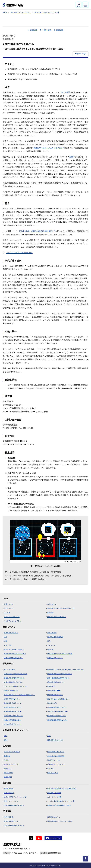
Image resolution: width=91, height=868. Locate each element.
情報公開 (50, 650)
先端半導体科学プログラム (13, 682)
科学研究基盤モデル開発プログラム (60, 674)
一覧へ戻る (47, 30)
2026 (6, 736)
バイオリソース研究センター (57, 712)
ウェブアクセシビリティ (12, 621)
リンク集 (7, 613)
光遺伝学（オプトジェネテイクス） (49, 148)
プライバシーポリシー (12, 617)
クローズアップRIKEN (12, 752)
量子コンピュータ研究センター (58, 699)
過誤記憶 (65, 92)
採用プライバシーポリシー (57, 617)
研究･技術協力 (9, 793)
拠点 (49, 641)
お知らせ (7, 756)
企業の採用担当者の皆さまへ (14, 805)
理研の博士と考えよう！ (56, 752)
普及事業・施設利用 (54, 793)
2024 (6, 740)
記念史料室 (8, 777)
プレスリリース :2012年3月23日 (19, 253)
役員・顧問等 (52, 633)
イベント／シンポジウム (56, 756)
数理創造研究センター (55, 695)
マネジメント (52, 645)
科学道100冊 (8, 773)
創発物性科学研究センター (57, 716)
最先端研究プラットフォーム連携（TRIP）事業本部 (65, 670)
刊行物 (6, 760)
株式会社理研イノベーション (15, 797)
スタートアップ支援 (54, 797)
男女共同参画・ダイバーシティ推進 (60, 654)
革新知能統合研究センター (13, 703)
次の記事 (60, 30)
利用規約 (50, 613)
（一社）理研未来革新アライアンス (61, 801)
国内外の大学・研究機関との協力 (59, 805)
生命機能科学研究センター (57, 707)
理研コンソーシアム (11, 801)
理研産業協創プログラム (56, 682)
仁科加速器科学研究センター (57, 720)
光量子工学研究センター (12, 720)
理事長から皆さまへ (11, 633)
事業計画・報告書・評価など (14, 650)
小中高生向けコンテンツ (56, 764)
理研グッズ (8, 769)
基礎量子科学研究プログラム (14, 678)
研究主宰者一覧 (9, 670)
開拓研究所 (51, 686)
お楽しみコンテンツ (11, 764)
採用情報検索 (9, 817)
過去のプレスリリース (55, 740)
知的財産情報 (9, 789)
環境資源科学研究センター (13, 716)
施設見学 (50, 769)
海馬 (72, 157)
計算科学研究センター (12, 699)
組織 (5, 641)
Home (5, 12)
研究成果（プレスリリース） (21, 12)
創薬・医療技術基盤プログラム (58, 678)
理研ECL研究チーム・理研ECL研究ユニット (19, 695)
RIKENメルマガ (55, 838)
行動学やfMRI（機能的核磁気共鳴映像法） (37, 231)
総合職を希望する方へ (12, 821)
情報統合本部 (52, 703)
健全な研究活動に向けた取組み (15, 654)
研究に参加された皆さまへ (13, 658)
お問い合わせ (52, 604)
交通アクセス (9, 604)
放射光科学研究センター (12, 724)
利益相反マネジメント (55, 658)
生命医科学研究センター (12, 707)
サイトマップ (9, 608)
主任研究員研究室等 (11, 691)
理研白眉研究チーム (54, 691)
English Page (81, 54)
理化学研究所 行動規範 (55, 637)
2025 (49, 736)
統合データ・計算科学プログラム (16, 674)
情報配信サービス (54, 760)
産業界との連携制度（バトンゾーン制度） (62, 789)
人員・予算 (8, 645)
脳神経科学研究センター (12, 712)
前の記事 (34, 30)
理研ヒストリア (53, 773)
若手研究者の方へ (54, 817)
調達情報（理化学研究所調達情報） (61, 608)
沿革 (5, 637)
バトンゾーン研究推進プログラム (16, 686)
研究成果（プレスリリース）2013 (47, 12)
